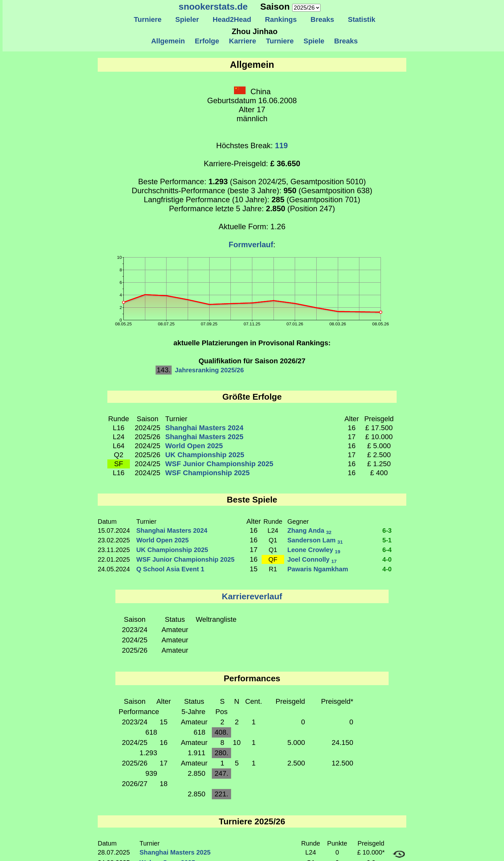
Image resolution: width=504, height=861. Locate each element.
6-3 (387, 530)
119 (281, 145)
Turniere (148, 19)
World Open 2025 (194, 446)
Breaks (322, 19)
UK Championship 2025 (205, 455)
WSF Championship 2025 (207, 473)
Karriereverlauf (252, 596)
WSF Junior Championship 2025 (219, 464)
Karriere (243, 41)
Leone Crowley (314, 550)
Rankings (281, 19)
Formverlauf (251, 245)
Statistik (362, 19)
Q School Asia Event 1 (170, 569)
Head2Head (232, 19)
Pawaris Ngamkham (318, 569)
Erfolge (207, 41)
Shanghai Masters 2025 (204, 437)
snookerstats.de (213, 7)
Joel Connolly (312, 559)
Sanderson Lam (315, 540)
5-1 (387, 540)
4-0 (387, 559)
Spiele (314, 41)
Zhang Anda (309, 530)
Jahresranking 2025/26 (209, 370)
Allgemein (168, 41)
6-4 (387, 550)
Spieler (187, 19)
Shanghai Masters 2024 (204, 428)
